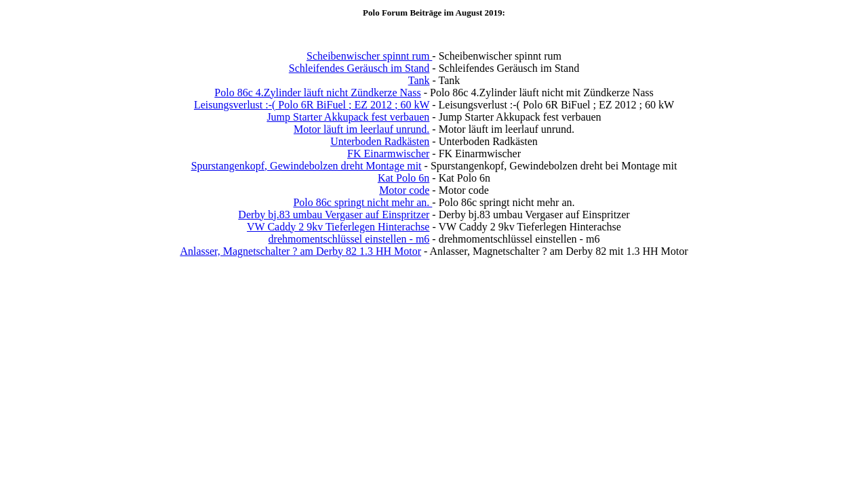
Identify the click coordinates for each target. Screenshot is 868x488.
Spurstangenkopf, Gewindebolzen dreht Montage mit (307, 166)
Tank (419, 80)
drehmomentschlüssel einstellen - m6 (349, 239)
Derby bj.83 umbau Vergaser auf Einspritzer (334, 215)
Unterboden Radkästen (380, 141)
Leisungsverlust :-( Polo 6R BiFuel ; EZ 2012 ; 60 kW (312, 105)
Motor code (404, 190)
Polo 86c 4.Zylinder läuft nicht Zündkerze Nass (317, 93)
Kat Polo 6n (403, 178)
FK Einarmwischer (388, 154)
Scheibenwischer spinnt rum (369, 56)
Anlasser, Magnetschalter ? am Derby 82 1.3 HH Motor (300, 251)
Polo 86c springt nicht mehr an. (362, 202)
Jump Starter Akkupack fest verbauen (348, 117)
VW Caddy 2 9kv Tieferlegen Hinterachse (338, 227)
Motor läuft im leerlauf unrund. (361, 129)
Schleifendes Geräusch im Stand (359, 68)
